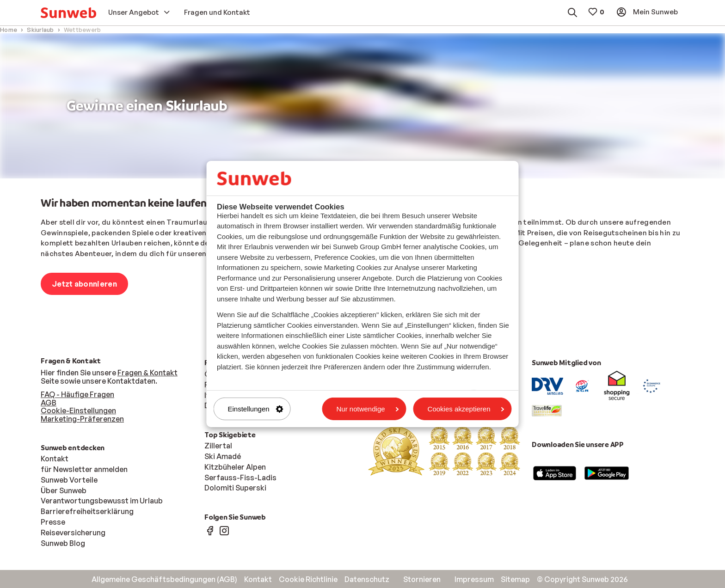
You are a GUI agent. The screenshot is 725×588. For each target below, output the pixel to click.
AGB (49, 403)
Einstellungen (256, 409)
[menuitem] (68, 13)
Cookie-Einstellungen (78, 410)
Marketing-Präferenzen (82, 419)
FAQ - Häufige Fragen (77, 394)
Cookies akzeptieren (466, 409)
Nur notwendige (368, 409)
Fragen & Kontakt (147, 373)
